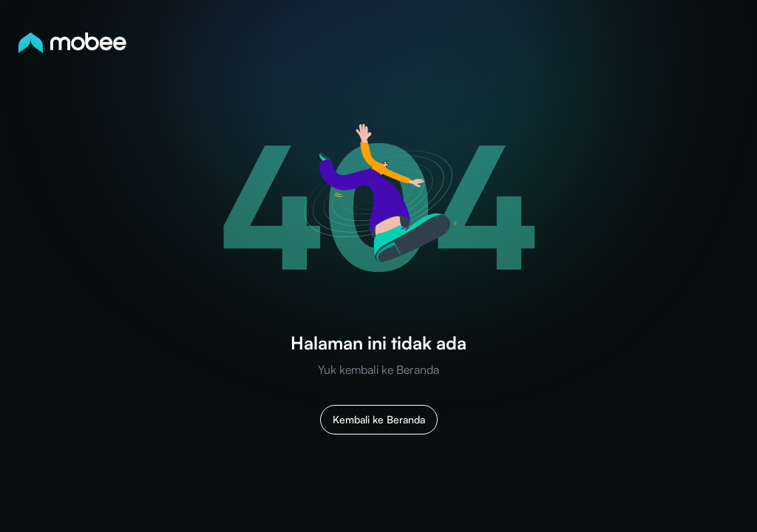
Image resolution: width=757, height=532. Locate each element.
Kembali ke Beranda (379, 419)
